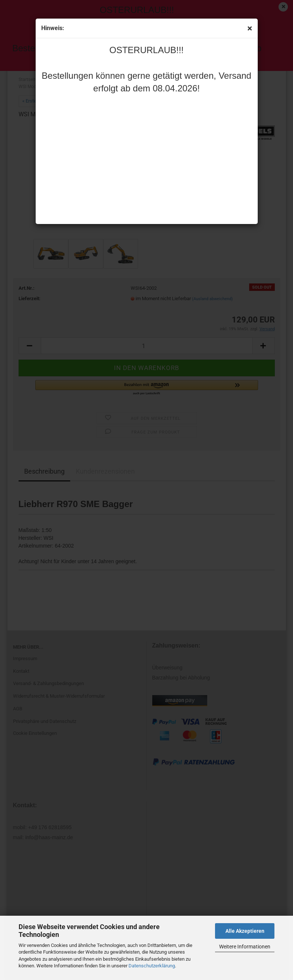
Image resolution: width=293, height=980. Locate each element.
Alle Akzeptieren (245, 931)
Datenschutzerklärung (152, 966)
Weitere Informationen (245, 947)
